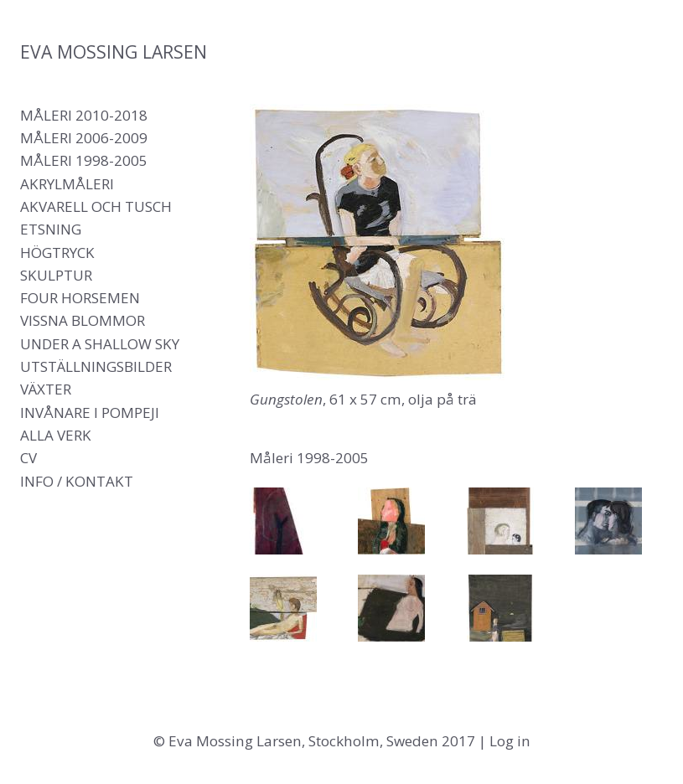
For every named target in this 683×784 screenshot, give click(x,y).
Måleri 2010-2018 (84, 115)
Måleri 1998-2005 (84, 160)
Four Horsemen (80, 298)
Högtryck (57, 253)
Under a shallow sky (100, 344)
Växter (46, 389)
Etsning (51, 229)
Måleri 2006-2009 (84, 138)
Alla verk (56, 435)
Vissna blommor (83, 320)
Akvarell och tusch (96, 206)
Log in (510, 741)
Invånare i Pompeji (90, 413)
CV (28, 458)
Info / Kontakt (77, 481)
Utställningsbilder (96, 366)
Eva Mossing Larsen (114, 52)
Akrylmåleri (67, 184)
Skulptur (56, 275)
